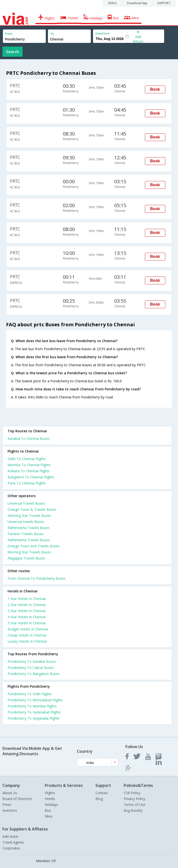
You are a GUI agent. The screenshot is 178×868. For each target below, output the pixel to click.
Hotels (50, 799)
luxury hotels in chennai (27, 641)
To (52, 34)
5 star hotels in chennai (27, 623)
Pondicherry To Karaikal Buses (32, 661)
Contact (102, 793)
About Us (10, 793)
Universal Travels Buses (26, 503)
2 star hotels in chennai (27, 605)
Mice (49, 816)
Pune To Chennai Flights (27, 483)
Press (7, 805)
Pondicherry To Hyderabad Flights (34, 712)
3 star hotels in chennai (27, 611)
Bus (48, 810)
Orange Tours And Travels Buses (34, 546)
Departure (102, 33)
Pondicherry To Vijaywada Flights (34, 718)
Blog (99, 799)
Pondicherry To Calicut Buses (31, 668)
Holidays (52, 805)
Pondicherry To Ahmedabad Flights (35, 700)
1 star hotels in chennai (27, 599)
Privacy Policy (134, 799)
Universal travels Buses (26, 522)
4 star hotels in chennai (27, 617)
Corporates (11, 848)
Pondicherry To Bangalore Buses (34, 674)
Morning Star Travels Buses (29, 516)
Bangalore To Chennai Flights (31, 477)
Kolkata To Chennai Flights (29, 471)
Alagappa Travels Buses (26, 558)
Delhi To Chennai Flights (27, 459)
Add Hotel (10, 836)
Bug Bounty (133, 810)
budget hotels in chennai (28, 629)
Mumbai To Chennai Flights (29, 465)
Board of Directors (17, 799)
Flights (50, 793)
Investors (10, 810)
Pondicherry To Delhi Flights (30, 694)
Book (155, 89)
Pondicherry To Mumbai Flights (32, 706)
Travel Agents (13, 842)
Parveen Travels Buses (26, 534)
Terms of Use (135, 805)
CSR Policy (132, 793)
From (9, 34)
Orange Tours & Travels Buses (32, 509)
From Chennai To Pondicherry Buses (37, 578)
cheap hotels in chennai (27, 635)
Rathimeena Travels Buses (29, 528)
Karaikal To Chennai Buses (29, 439)
